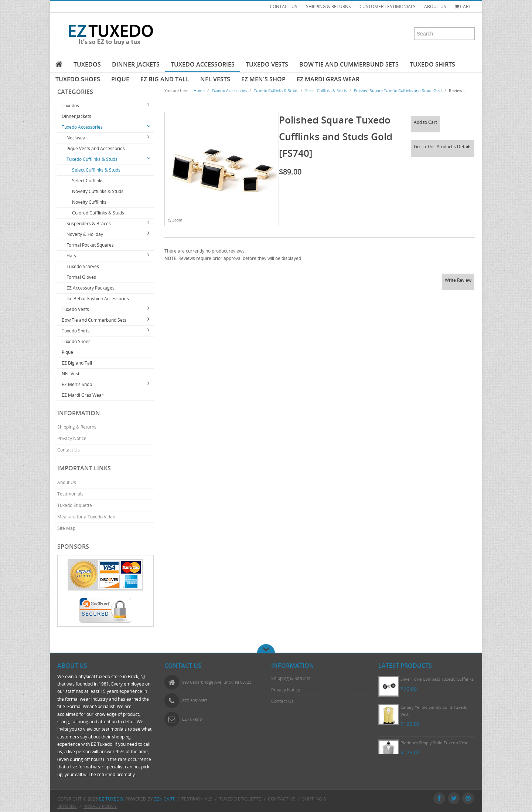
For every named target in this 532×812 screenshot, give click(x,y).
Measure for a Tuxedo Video (86, 517)
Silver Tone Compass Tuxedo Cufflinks (437, 679)
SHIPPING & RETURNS (328, 6)
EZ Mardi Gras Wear (328, 79)
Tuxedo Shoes (78, 79)
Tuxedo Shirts (432, 64)
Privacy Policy (100, 806)
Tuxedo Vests (267, 64)
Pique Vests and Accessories (96, 148)
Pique (120, 79)
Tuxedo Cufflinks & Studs (92, 159)
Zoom (175, 220)
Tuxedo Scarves (83, 266)
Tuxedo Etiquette (75, 505)
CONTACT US (284, 6)
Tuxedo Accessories (203, 64)
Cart (463, 6)
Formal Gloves (81, 277)
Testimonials (70, 494)
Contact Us (69, 450)
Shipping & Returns (77, 427)
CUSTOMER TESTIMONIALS (388, 6)
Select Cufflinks (88, 181)
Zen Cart (164, 799)
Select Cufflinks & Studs (96, 170)
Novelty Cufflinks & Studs (98, 191)
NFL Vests (215, 79)
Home (199, 90)
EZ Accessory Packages (91, 288)
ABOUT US (435, 6)
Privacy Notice (72, 438)
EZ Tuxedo (111, 799)
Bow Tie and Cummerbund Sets (349, 64)
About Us (67, 482)
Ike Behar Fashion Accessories (98, 299)
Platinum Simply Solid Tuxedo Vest (434, 743)
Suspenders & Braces (89, 224)
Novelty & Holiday (85, 234)
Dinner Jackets (136, 64)
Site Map (66, 528)
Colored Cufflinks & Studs (98, 213)
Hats (71, 256)
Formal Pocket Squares (90, 245)
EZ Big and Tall (165, 79)
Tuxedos (87, 64)
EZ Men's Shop (263, 79)
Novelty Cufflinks (89, 202)
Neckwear (77, 138)
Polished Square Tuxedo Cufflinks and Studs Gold (398, 90)
